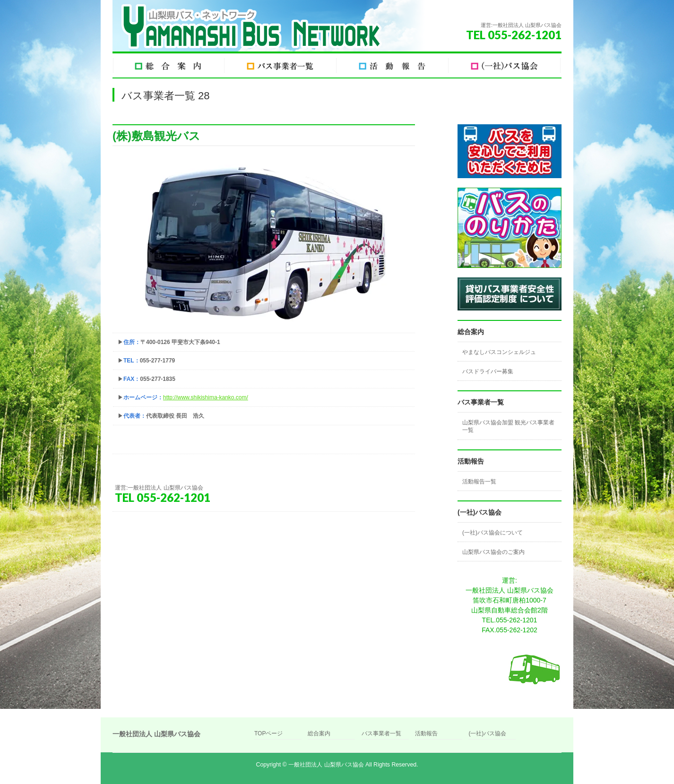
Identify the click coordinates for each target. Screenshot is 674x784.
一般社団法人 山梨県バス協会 (326, 765)
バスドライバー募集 (488, 371)
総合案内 (319, 734)
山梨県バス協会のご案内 (493, 552)
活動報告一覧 (479, 482)
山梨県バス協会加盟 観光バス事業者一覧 (508, 426)
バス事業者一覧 (381, 734)
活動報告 (426, 734)
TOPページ (268, 734)
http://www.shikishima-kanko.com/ (206, 397)
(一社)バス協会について (493, 533)
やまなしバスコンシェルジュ (499, 352)
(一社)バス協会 (487, 734)
